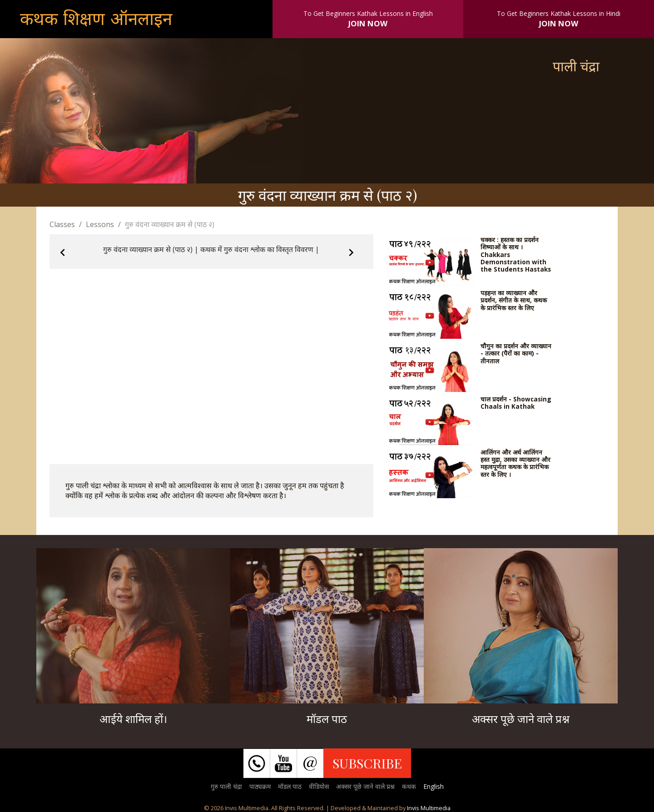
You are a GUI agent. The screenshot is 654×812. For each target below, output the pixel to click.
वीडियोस (319, 786)
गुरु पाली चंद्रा (226, 786)
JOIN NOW (368, 23)
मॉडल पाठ (290, 786)
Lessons (100, 224)
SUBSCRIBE (367, 763)
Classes (62, 224)
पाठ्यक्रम (260, 786)
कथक (409, 786)
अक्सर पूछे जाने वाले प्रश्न (365, 786)
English (434, 786)
